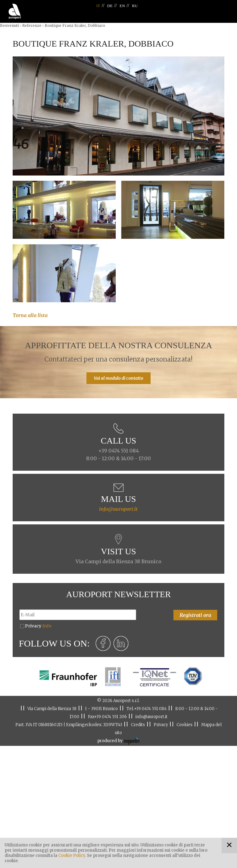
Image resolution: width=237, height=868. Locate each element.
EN (122, 6)
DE (110, 6)
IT (98, 6)
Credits (138, 725)
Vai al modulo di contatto (118, 378)
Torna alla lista (30, 315)
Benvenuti (9, 25)
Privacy (38, 626)
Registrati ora (195, 615)
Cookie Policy (72, 856)
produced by (118, 741)
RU (135, 6)
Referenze (32, 25)
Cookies (185, 725)
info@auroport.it (118, 509)
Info (47, 626)
